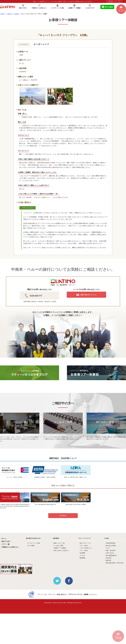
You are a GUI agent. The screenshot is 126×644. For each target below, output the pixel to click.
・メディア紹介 (83, 550)
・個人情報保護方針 (111, 555)
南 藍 (21, 63)
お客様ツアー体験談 (13, 14)
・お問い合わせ (109, 553)
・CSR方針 (108, 558)
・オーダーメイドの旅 (33, 543)
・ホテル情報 (30, 546)
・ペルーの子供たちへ (85, 548)
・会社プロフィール (84, 543)
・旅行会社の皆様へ (111, 546)
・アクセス (82, 555)
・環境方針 (108, 560)
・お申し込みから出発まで (60, 550)
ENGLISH (111, 2)
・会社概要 (82, 553)
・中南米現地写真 (110, 543)
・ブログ (107, 548)
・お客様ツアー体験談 (59, 548)
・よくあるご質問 (58, 546)
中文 (119, 2)
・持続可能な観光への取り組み (114, 563)
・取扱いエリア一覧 (58, 543)
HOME (2, 14)
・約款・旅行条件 (110, 550)
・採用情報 (82, 558)
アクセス (63, 516)
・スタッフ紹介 (83, 546)
